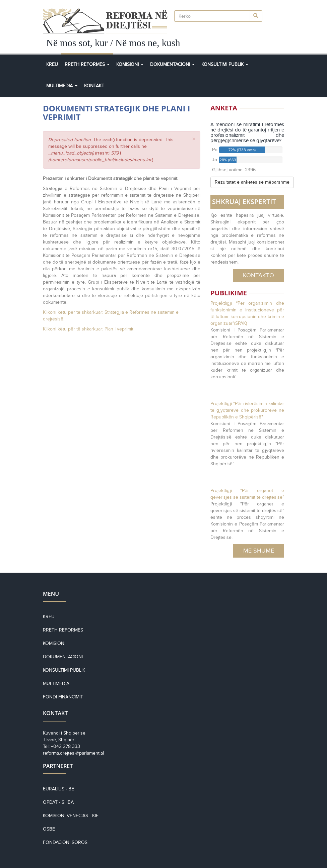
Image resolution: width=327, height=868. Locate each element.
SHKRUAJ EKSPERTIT (244, 202)
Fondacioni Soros (65, 842)
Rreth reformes (63, 630)
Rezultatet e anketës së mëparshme (252, 182)
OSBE (49, 829)
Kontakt (94, 86)
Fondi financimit (63, 697)
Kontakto (258, 275)
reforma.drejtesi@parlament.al (73, 753)
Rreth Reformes (87, 64)
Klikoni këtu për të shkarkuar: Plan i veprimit (88, 329)
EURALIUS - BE (58, 789)
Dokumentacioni (172, 64)
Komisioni (130, 64)
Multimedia (62, 86)
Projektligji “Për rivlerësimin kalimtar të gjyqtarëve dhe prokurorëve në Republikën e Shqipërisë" (247, 410)
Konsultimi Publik (225, 64)
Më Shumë (259, 551)
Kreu (52, 64)
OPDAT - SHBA (58, 802)
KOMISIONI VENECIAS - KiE (71, 816)
